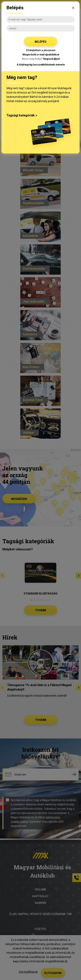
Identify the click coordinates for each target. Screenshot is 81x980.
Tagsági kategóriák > (22, 115)
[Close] (73, 7)
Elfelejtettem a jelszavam (41, 50)
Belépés (41, 42)
